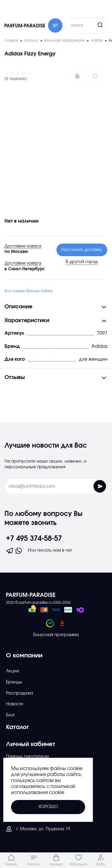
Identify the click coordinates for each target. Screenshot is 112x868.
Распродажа (20, 693)
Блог (10, 715)
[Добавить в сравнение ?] (77, 76)
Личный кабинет (31, 744)
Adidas (99, 346)
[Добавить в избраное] (96, 76)
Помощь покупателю (27, 757)
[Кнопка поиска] (89, 25)
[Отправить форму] (100, 486)
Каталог (17, 727)
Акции (13, 671)
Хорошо (48, 807)
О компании (24, 656)
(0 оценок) (16, 79)
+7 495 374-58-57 (34, 539)
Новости (15, 704)
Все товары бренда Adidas (29, 291)
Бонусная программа (56, 635)
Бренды (14, 682)
